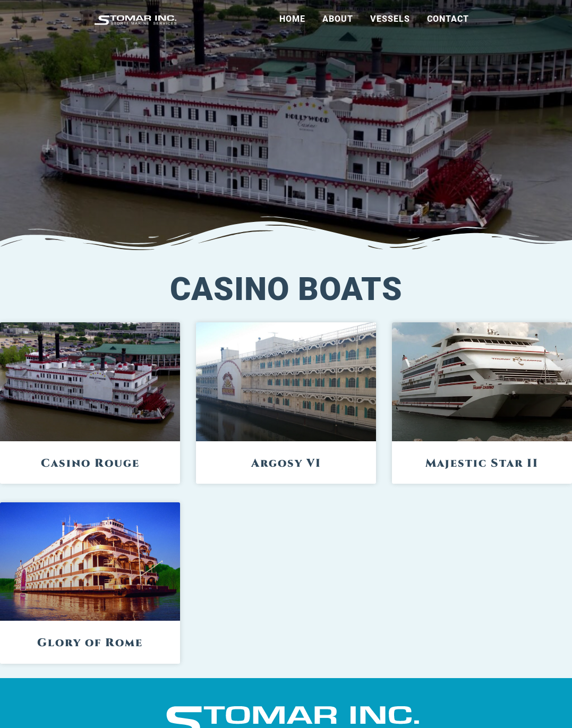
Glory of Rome (90, 643)
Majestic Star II (482, 464)
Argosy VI (286, 464)
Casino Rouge (90, 464)
